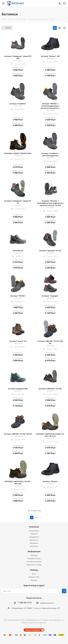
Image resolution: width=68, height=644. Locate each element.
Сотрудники (34, 537)
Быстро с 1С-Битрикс (33, 630)
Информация (34, 551)
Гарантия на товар (34, 565)
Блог (34, 574)
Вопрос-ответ (34, 577)
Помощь (34, 555)
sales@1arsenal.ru (47, 603)
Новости (34, 534)
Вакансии (34, 540)
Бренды (34, 580)
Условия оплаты (34, 558)
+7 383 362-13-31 (25, 602)
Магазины (34, 543)
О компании (34, 531)
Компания (34, 527)
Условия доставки (34, 562)
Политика (34, 546)
